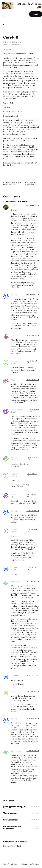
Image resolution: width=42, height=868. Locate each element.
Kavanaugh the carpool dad (30, 184)
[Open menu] (3, 20)
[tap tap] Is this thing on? (15, 806)
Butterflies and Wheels (15, 841)
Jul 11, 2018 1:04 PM (33, 582)
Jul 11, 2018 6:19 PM (33, 691)
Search (36, 14)
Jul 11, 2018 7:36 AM (32, 475)
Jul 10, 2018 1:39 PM (32, 362)
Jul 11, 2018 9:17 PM (33, 719)
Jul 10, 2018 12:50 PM (32, 295)
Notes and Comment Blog (12, 44)
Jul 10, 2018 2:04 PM (32, 380)
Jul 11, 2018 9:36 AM (33, 511)
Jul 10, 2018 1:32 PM (33, 335)
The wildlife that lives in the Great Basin (12, 184)
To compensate (10, 813)
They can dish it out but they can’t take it (18, 54)
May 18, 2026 (35, 806)
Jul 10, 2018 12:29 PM (32, 205)
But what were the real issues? (12, 827)
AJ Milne (14, 206)
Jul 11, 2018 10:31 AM (32, 530)
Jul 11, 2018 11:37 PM (33, 751)
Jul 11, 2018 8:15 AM (32, 495)
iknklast (14, 511)
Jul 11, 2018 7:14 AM (33, 458)
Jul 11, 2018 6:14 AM (35, 411)
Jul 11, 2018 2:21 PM (33, 675)
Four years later (10, 820)
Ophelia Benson (16, 42)
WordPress (35, 864)
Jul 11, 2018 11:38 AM (31, 568)
